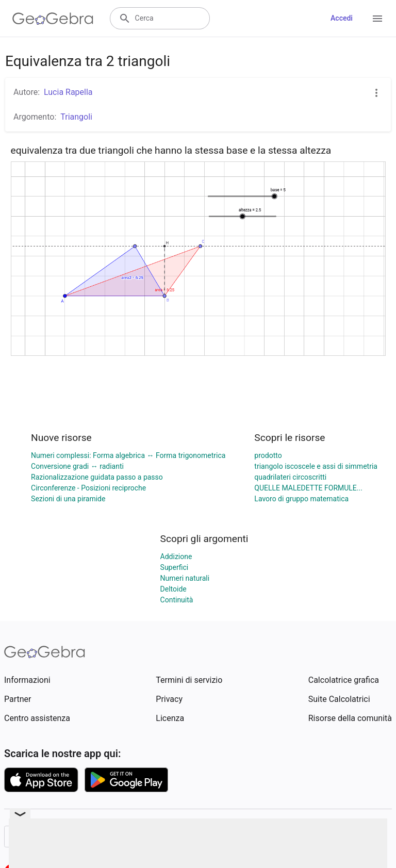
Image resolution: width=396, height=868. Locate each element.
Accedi (342, 18)
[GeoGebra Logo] (53, 19)
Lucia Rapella (68, 92)
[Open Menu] (377, 19)
